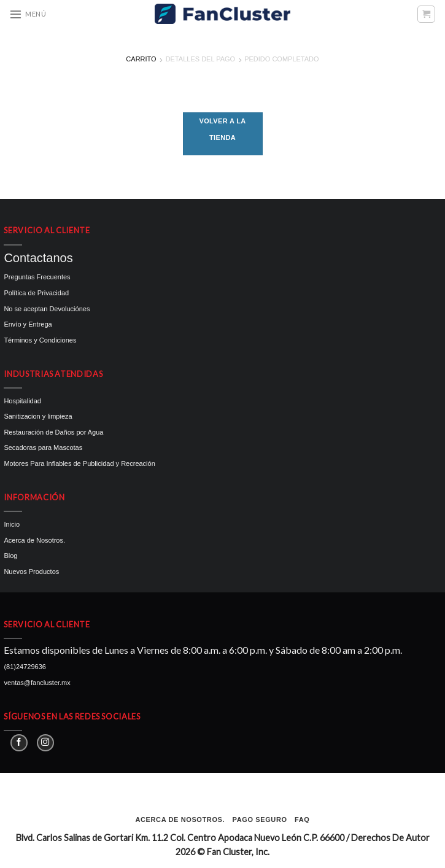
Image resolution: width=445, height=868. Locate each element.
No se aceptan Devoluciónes (47, 309)
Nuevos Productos (31, 572)
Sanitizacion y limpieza (38, 416)
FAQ (302, 820)
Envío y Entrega (28, 324)
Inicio (12, 524)
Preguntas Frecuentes (37, 277)
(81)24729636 (25, 667)
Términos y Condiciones (40, 340)
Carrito (141, 59)
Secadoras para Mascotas (43, 448)
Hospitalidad (22, 401)
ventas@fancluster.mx (37, 683)
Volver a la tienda (223, 129)
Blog (10, 556)
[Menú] (28, 14)
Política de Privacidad (36, 293)
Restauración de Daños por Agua (53, 432)
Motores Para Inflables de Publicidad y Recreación (79, 463)
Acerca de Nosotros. (34, 540)
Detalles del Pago (201, 59)
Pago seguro (260, 820)
